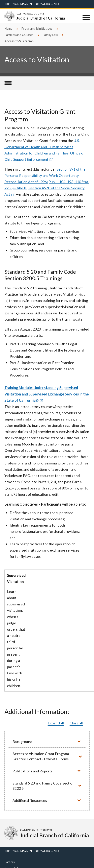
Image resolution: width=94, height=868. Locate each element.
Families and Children (19, 35)
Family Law (50, 35)
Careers (10, 862)
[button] (47, 741)
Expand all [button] (56, 723)
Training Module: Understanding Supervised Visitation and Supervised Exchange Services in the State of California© (47, 394)
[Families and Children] (8, 83)
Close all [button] (76, 723)
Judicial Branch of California (32, 4)
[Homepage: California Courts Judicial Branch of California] (9, 16)
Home (8, 28)
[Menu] (86, 17)
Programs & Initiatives (37, 28)
